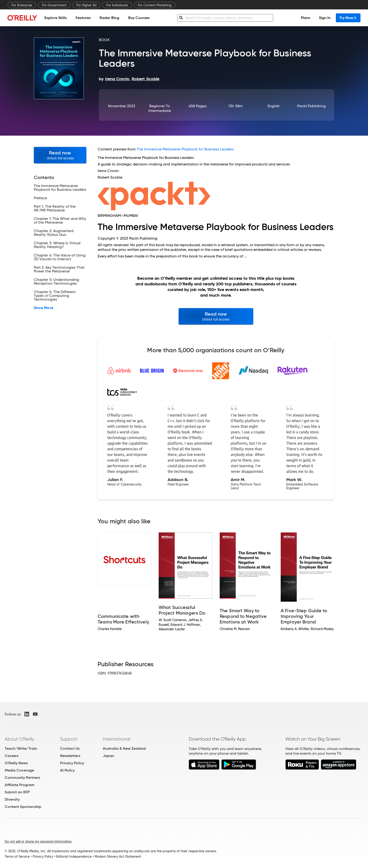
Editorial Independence (74, 857)
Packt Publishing (311, 106)
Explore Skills (56, 18)
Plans (305, 18)
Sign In (325, 18)
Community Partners (22, 778)
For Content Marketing (155, 5)
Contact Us (70, 748)
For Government (54, 5)
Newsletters (70, 756)
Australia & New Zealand (124, 748)
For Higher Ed (86, 5)
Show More (44, 308)
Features (83, 18)
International (117, 739)
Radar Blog (109, 18)
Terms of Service (17, 857)
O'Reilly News (16, 763)
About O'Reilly (19, 739)
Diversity (12, 799)
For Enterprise (22, 5)
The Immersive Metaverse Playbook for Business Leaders (185, 149)
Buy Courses (139, 18)
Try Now (348, 18)
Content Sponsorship (23, 807)
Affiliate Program (20, 785)
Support (69, 739)
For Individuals (117, 5)
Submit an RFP (17, 792)
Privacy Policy (72, 763)
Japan (108, 756)
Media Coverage (19, 770)
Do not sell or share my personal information (38, 841)
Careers (12, 756)
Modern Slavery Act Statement (118, 857)
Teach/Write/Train (21, 748)
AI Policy (67, 770)
